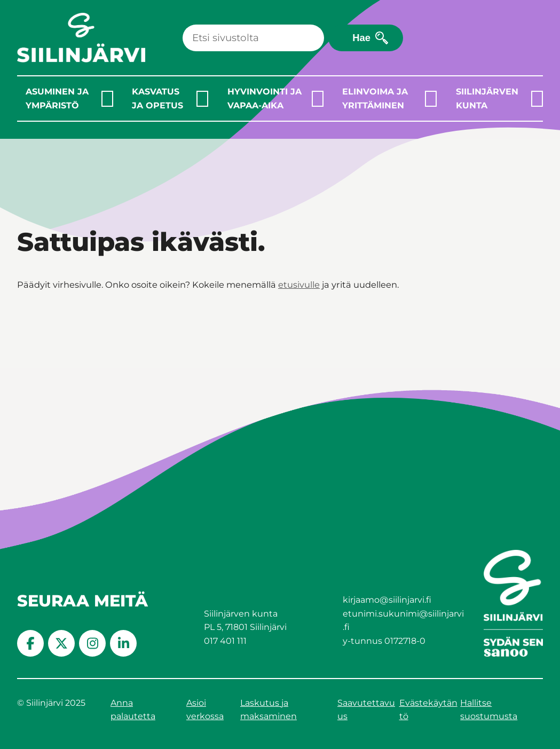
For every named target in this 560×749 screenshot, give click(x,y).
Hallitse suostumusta (489, 710)
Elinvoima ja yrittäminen (375, 98)
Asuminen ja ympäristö (57, 98)
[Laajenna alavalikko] (107, 99)
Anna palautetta (133, 710)
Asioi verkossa (205, 710)
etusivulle (299, 285)
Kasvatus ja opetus (157, 98)
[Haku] (253, 38)
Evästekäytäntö (428, 710)
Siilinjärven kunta (487, 98)
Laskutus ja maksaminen (269, 710)
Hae (361, 38)
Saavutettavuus (366, 710)
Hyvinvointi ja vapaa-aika (265, 98)
